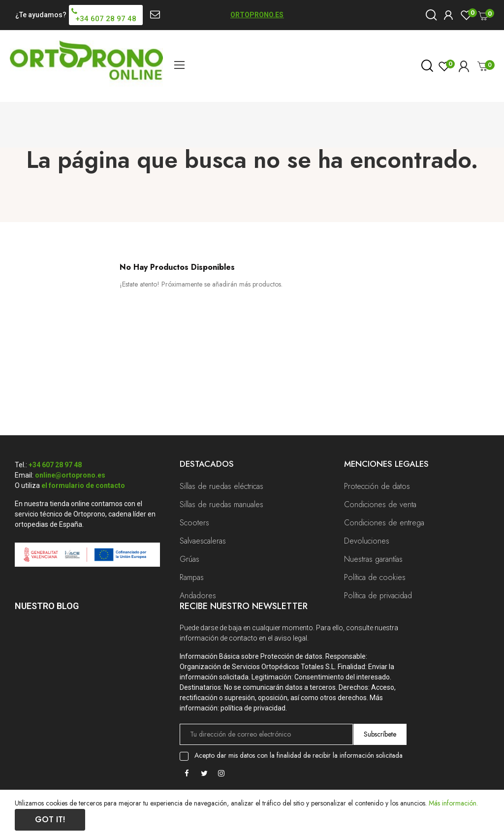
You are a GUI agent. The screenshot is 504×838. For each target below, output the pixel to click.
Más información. (453, 803)
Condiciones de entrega (384, 523)
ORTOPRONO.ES (257, 15)
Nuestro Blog (47, 606)
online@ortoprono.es (70, 475)
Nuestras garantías (373, 559)
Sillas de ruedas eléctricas (221, 486)
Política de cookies (375, 577)
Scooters (194, 523)
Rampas (192, 577)
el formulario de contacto (83, 485)
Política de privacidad (378, 596)
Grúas (189, 559)
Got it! (50, 820)
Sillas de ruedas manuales (221, 504)
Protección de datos (377, 486)
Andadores (198, 596)
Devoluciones (367, 541)
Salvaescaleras (203, 541)
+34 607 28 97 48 (55, 465)
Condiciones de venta (380, 504)
